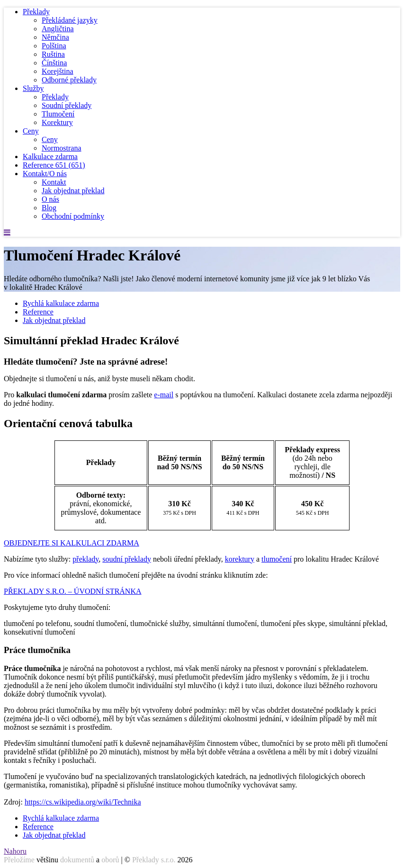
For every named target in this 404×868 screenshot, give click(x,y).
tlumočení (277, 559)
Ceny (31, 131)
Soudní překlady (67, 105)
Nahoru (15, 851)
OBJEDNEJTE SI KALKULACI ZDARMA (72, 543)
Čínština (54, 63)
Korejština (58, 71)
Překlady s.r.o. (154, 860)
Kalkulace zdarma (50, 157)
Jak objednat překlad (73, 191)
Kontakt (54, 182)
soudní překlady (127, 559)
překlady (85, 559)
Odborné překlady (69, 80)
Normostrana (62, 148)
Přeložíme (19, 860)
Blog (49, 208)
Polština (54, 46)
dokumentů (77, 860)
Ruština (53, 54)
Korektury (57, 122)
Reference (54, 165)
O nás (50, 199)
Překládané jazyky (70, 20)
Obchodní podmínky (73, 216)
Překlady (36, 12)
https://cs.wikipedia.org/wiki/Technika (83, 802)
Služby (33, 88)
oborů (110, 860)
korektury (240, 559)
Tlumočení (58, 114)
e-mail (164, 395)
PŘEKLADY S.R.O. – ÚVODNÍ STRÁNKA (73, 591)
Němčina (55, 37)
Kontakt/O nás (45, 174)
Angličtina (58, 29)
